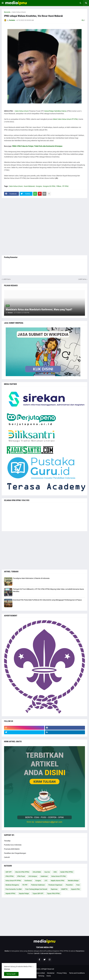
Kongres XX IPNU (49, 186)
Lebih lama (82, 279)
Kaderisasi (44, 876)
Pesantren (69, 885)
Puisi (78, 885)
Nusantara (80, 951)
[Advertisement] (44, 227)
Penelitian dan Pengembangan (15, 853)
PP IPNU (65, 186)
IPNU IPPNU (10, 876)
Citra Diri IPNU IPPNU (22, 872)
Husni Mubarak (29, 186)
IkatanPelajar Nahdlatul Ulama (55, 111)
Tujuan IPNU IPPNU (53, 893)
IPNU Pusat (21, 876)
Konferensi (28, 881)
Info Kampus (33, 876)
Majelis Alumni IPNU (58, 881)
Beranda (7, 12)
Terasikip (7, 841)
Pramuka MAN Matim (12, 849)
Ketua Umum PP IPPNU (13, 881)
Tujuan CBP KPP (38, 893)
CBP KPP (9, 872)
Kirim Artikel (40, 973)
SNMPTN (64, 889)
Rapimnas (54, 889)
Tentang (41, 976)
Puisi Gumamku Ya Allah (14, 889)
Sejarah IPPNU (10, 893)
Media (7, 951)
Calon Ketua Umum (19, 12)
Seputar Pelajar (24, 893)
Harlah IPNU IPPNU (67, 872)
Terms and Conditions (77, 973)
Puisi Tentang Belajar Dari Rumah (36, 889)
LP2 (46, 881)
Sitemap (7, 969)
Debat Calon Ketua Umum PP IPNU (65, 119)
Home (49, 976)
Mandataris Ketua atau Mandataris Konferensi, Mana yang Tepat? (39, 309)
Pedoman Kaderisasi (38, 885)
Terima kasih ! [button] (11, 974)
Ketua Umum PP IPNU (59, 876)
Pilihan (59, 186)
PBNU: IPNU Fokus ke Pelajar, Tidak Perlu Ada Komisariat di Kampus (37, 146)
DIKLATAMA (37, 872)
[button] (3, 3)
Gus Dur (47, 872)
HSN (55, 872)
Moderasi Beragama (12, 885)
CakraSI (7, 857)
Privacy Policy (62, 973)
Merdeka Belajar (73, 881)
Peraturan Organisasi (55, 885)
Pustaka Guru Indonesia (13, 845)
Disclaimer (51, 973)
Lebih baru (7, 279)
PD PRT (25, 885)
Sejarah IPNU (75, 889)
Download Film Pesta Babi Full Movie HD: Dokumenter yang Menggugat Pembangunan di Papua (47, 600)
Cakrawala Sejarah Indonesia (51, 953)
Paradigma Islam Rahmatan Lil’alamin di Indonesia (31, 578)
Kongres (39, 186)
